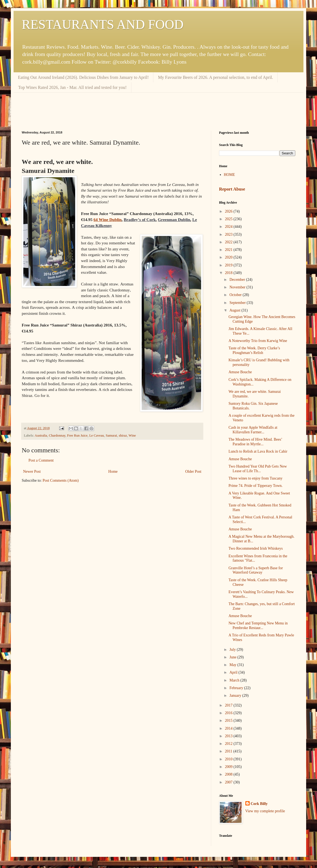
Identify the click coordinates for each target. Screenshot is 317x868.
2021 (229, 250)
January (236, 696)
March (235, 680)
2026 (229, 211)
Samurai (111, 435)
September (238, 303)
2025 (229, 219)
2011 (229, 751)
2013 (229, 736)
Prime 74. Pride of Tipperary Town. (256, 486)
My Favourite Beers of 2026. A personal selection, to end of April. (215, 77)
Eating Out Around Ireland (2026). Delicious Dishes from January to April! (83, 77)
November (238, 287)
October (236, 295)
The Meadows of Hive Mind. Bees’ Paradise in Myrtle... (255, 442)
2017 (229, 705)
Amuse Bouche (240, 372)
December (238, 280)
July (233, 650)
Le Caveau (97, 435)
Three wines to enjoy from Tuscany (256, 478)
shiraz (123, 435)
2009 (229, 767)
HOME (229, 175)
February (237, 688)
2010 (229, 759)
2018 (229, 273)
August (235, 310)
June (233, 657)
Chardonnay (57, 435)
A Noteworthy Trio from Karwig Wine (258, 341)
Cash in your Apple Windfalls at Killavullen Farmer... (253, 430)
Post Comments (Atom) (61, 480)
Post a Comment (41, 460)
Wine (132, 435)
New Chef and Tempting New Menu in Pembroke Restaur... (258, 626)
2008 (229, 774)
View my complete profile (265, 811)
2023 (229, 234)
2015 (229, 721)
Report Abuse (232, 189)
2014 (229, 728)
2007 (229, 782)
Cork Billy (259, 804)
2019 (229, 265)
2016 (229, 713)
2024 (229, 227)
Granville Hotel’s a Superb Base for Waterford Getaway (256, 570)
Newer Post (32, 472)
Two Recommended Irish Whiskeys (256, 548)
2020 (229, 257)
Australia (41, 435)
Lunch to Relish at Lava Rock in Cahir (258, 451)
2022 (229, 242)
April (234, 672)
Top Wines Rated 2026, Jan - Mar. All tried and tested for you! (72, 87)
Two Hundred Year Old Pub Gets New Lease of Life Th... (258, 469)
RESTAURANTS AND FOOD (103, 24)
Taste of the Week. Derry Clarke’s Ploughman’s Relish (254, 350)
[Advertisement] (158, 108)
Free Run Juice (77, 435)
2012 (229, 744)
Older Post (194, 472)
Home (113, 472)
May (233, 665)
